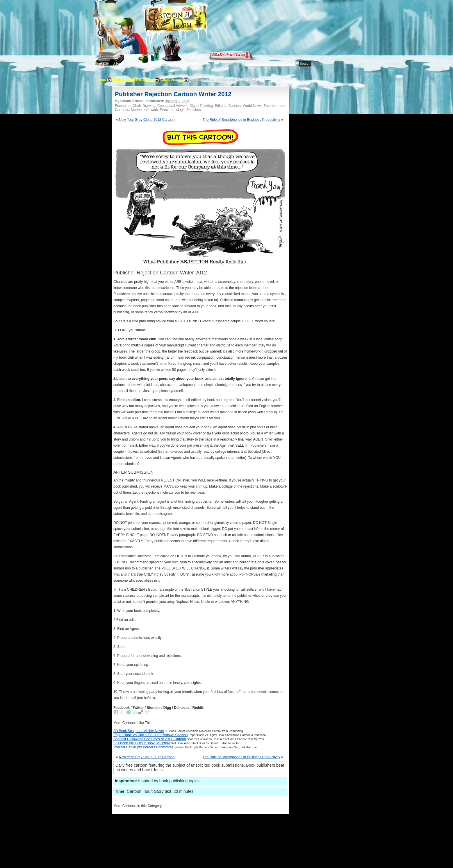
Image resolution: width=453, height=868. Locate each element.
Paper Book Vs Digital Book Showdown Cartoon (150, 735)
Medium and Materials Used (133, 80)
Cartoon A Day (190, 19)
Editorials (140, 64)
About (118, 64)
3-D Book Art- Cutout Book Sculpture (142, 743)
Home (99, 64)
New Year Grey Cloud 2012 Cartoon (147, 120)
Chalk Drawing (172, 80)
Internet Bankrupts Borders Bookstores (143, 747)
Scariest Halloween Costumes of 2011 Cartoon (150, 739)
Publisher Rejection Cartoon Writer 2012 (173, 94)
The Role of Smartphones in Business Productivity (241, 120)
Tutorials (164, 64)
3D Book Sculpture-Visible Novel (139, 731)
